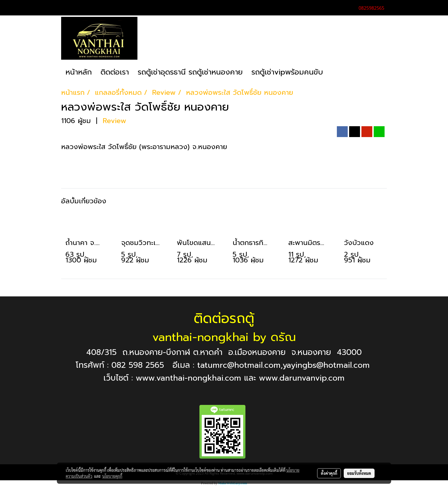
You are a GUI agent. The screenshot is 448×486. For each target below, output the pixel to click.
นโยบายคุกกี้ (112, 476)
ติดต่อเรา (115, 72)
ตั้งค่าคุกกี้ (329, 473)
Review (114, 121)
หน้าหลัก (79, 72)
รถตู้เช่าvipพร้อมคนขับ (287, 72)
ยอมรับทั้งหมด (359, 473)
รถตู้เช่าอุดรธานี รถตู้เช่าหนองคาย (190, 72)
